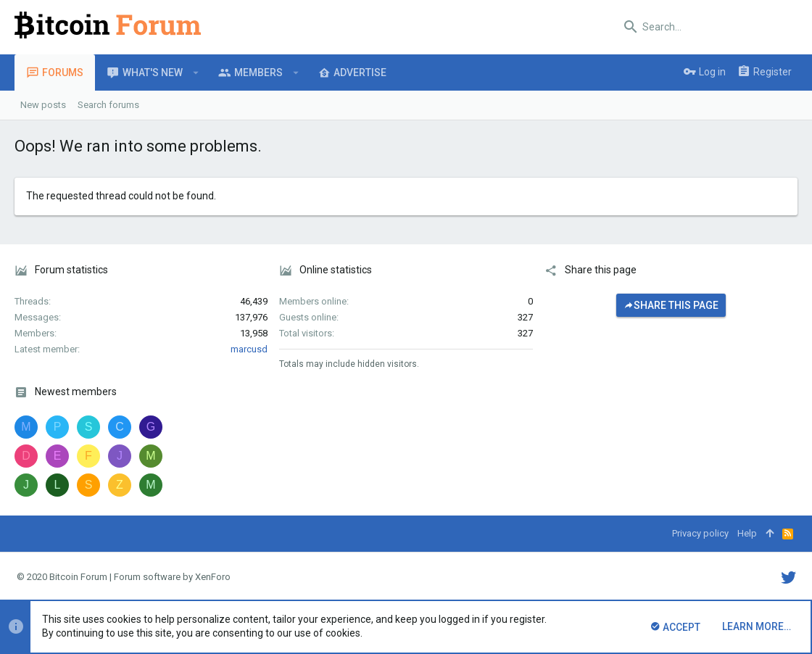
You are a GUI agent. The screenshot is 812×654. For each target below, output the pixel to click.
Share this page (671, 305)
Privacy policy (700, 533)
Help (747, 533)
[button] (196, 73)
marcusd (249, 349)
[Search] (707, 27)
